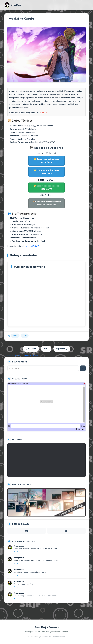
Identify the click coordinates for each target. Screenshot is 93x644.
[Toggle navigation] (56, 5)
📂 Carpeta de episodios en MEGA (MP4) (47, 161)
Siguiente (62, 349)
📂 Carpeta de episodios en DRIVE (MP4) (47, 172)
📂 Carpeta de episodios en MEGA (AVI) (47, 187)
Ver (16, 552)
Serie (25, 336)
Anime (15, 336)
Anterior (31, 349)
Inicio (46, 349)
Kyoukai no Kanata (21, 18)
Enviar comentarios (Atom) (27, 355)
